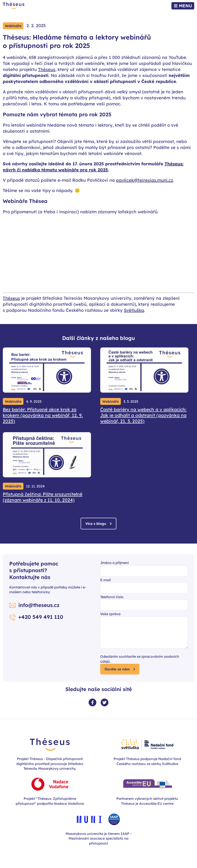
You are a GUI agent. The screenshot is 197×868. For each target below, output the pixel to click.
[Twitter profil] (105, 702)
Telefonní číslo (112, 597)
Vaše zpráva (110, 614)
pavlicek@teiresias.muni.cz (145, 180)
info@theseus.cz (39, 605)
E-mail (105, 580)
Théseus (47, 69)
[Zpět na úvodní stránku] (14, 6)
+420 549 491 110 (41, 617)
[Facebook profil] (92, 702)
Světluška (134, 310)
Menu (185, 6)
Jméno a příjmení (115, 563)
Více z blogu (96, 524)
